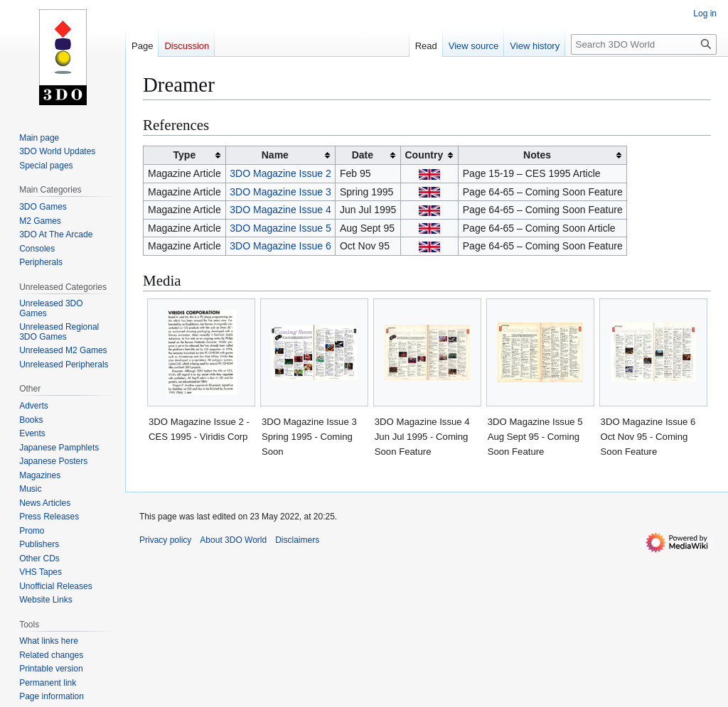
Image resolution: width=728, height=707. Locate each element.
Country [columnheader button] (424, 155)
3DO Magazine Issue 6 (280, 246)
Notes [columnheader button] (537, 155)
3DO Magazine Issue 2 (280, 173)
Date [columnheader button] (363, 155)
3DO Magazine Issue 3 (280, 192)
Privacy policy (165, 540)
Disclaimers (297, 540)
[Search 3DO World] (644, 44)
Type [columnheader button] (185, 155)
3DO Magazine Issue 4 (280, 210)
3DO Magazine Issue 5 (280, 228)
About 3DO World (233, 540)
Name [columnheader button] (275, 155)
